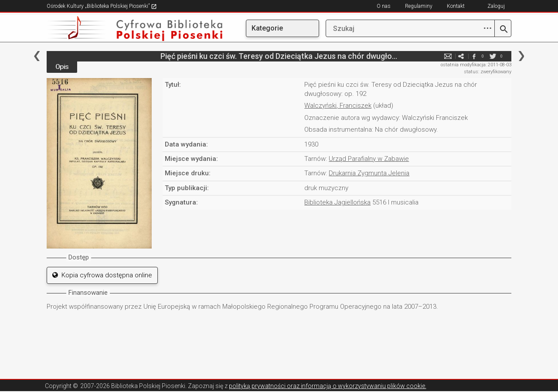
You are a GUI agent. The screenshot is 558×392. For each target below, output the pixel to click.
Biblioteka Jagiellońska (337, 202)
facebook (474, 56)
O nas (384, 6)
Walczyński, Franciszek (338, 106)
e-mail (448, 56)
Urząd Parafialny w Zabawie (369, 159)
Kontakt (456, 6)
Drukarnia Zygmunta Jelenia (369, 173)
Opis (62, 67)
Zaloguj (496, 6)
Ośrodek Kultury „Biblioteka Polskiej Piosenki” (102, 6)
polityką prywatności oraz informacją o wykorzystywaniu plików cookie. (328, 386)
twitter (493, 56)
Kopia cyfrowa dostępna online (102, 275)
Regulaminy (419, 6)
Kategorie (267, 28)
